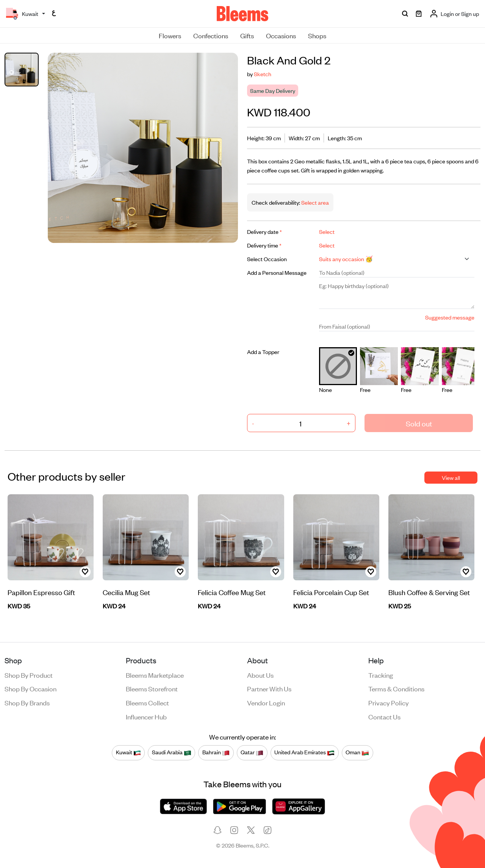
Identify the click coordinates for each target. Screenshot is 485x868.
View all (451, 477)
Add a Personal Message (277, 272)
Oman (357, 752)
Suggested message (450, 317)
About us (260, 675)
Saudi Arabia (172, 752)
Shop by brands (27, 702)
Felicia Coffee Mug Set (232, 592)
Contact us (384, 716)
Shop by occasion (31, 688)
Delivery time (264, 245)
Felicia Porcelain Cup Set (331, 592)
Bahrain (216, 752)
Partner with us (269, 688)
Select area (314, 202)
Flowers (170, 35)
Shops (317, 35)
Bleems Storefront (152, 688)
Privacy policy (389, 702)
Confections (211, 35)
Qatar (252, 752)
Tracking (381, 675)
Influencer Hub (146, 716)
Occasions (281, 35)
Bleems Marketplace (155, 675)
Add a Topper (263, 352)
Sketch (263, 74)
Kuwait (128, 752)
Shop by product (29, 675)
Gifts (247, 35)
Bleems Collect (147, 702)
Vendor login (266, 702)
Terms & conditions (396, 688)
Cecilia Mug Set (126, 592)
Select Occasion (267, 259)
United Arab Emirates (304, 752)
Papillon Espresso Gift (41, 592)
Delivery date (264, 231)
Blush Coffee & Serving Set (429, 592)
